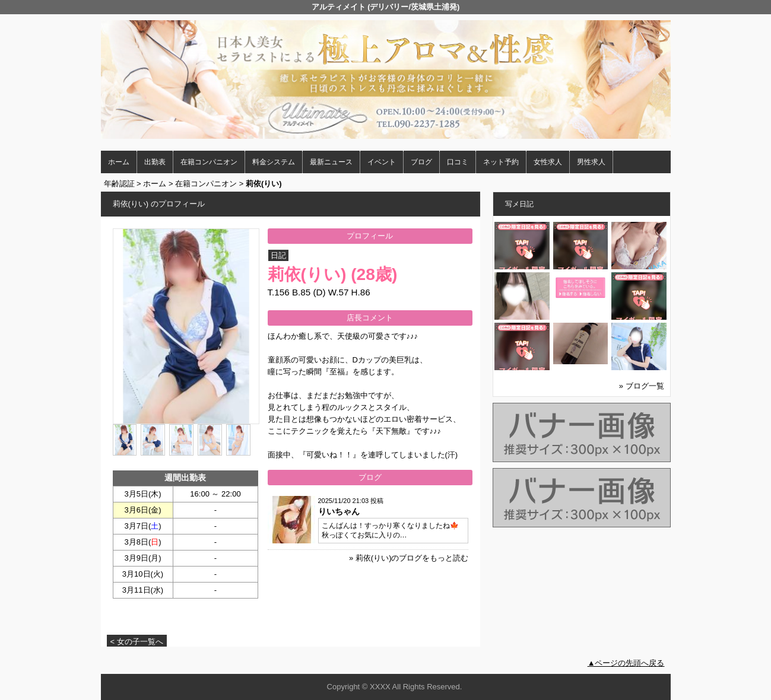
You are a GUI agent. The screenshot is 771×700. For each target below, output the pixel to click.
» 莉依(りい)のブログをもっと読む (409, 558)
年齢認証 (119, 184)
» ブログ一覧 (642, 386)
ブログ (421, 162)
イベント (382, 162)
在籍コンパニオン (209, 162)
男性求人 (591, 162)
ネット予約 (501, 162)
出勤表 (155, 162)
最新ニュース (331, 162)
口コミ (458, 162)
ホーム (119, 162)
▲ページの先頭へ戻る (626, 663)
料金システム (274, 162)
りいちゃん (339, 511)
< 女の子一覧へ (137, 642)
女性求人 (548, 162)
